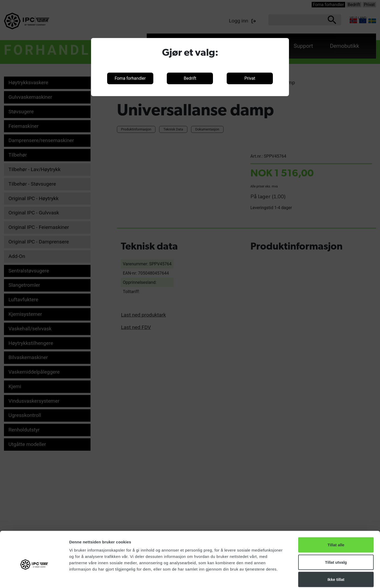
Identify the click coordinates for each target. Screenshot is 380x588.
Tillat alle (336, 519)
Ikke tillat (336, 553)
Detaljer (281, 578)
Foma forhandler (130, 78)
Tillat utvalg (336, 536)
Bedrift (190, 78)
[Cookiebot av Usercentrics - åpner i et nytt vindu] (34, 578)
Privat (250, 78)
